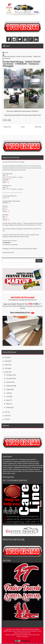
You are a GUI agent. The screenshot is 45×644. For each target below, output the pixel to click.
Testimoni (7, 58)
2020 (6, 365)
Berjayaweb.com (26, 633)
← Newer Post (6, 127)
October (9, 382)
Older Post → (39, 127)
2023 (6, 361)
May (8, 400)
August (9, 389)
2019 (6, 368)
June (8, 397)
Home (23, 127)
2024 (6, 357)
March (8, 404)
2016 (6, 416)
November (10, 379)
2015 (6, 419)
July (8, 393)
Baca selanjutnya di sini (20, 313)
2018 (6, 372)
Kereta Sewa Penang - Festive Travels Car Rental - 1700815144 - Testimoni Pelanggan (21, 64)
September (10, 386)
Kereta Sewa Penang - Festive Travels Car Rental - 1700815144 (21, 57)
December (10, 375)
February (9, 407)
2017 (6, 412)
